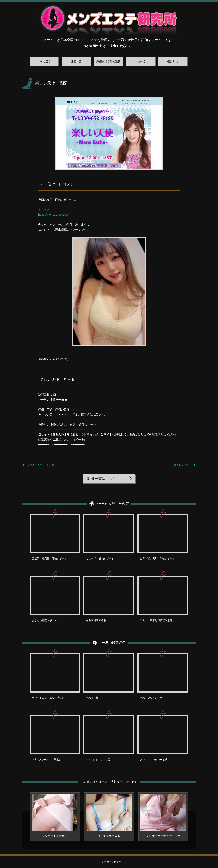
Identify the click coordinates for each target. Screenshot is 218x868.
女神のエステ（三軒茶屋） (42, 465)
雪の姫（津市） (182, 465)
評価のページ (87, 424)
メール (79, 439)
